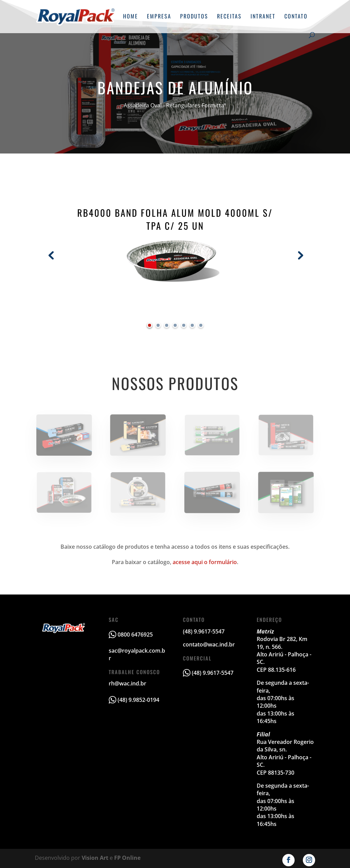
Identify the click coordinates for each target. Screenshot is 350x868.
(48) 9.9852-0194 (138, 700)
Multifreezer (212, 435)
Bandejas (64, 492)
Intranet (263, 17)
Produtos (194, 17)
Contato (296, 17)
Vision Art (95, 858)
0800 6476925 (135, 635)
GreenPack (286, 492)
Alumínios (286, 435)
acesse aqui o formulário (205, 562)
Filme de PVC (64, 435)
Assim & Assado (138, 435)
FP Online (127, 858)
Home (131, 17)
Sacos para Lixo (212, 492)
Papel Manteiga (138, 492)
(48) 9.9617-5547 (213, 673)
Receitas (229, 17)
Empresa (159, 17)
